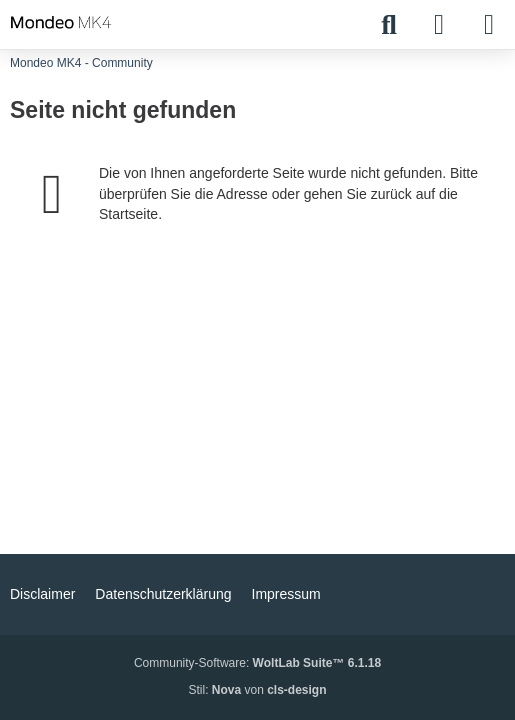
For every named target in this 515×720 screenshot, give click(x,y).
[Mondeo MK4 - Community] (61, 22)
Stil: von (257, 690)
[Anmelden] (439, 25)
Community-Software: (257, 663)
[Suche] (389, 25)
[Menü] (489, 25)
